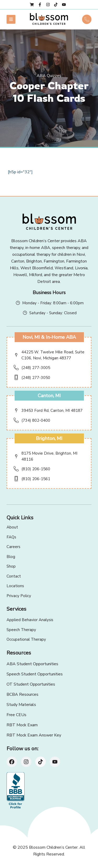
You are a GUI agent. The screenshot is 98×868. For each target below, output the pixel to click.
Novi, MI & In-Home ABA (49, 337)
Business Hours (49, 293)
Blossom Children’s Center (53, 847)
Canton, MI (49, 396)
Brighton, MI (49, 438)
